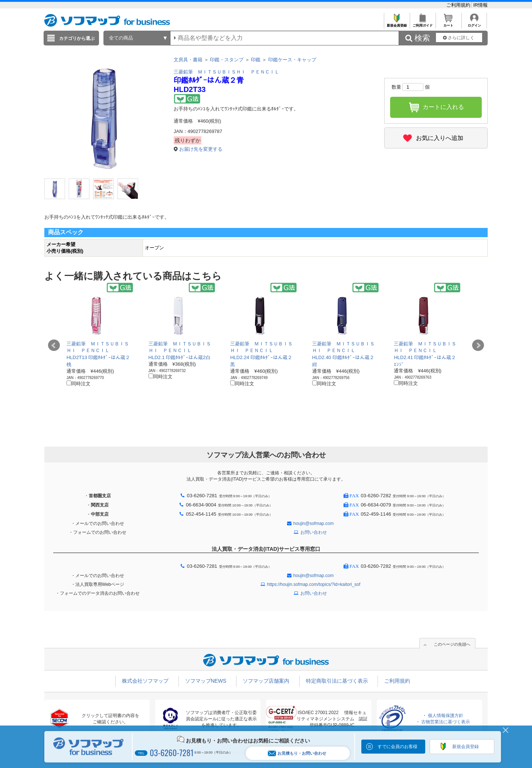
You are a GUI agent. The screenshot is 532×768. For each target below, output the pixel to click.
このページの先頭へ (452, 644)
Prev (54, 345)
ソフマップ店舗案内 (266, 681)
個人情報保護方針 (446, 716)
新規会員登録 (397, 23)
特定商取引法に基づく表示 (337, 681)
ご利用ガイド (422, 23)
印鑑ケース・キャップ (292, 60)
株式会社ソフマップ (145, 681)
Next (478, 345)
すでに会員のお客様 (398, 747)
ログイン (474, 23)
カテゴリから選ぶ (77, 38)
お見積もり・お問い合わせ (297, 753)
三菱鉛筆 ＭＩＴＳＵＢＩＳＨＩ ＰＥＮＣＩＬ (226, 72)
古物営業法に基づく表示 (446, 722)
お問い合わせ (314, 532)
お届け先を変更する (201, 149)
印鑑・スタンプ (227, 60)
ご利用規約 (459, 5)
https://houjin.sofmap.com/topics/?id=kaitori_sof (314, 584)
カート (448, 23)
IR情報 (480, 5)
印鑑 (256, 60)
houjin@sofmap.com (314, 523)
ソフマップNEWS (206, 681)
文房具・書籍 (188, 60)
